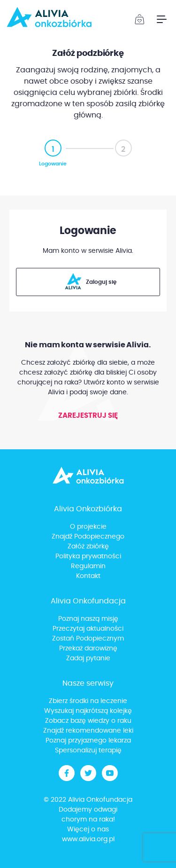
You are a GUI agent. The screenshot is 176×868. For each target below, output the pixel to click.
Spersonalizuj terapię (88, 751)
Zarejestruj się (88, 416)
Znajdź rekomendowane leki (88, 731)
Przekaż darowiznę (88, 649)
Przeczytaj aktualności (88, 629)
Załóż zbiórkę (88, 547)
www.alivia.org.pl (88, 839)
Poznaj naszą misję (88, 619)
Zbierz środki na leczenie (88, 701)
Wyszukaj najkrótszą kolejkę (88, 711)
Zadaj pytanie (88, 658)
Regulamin (88, 566)
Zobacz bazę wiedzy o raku (88, 721)
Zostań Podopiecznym (88, 639)
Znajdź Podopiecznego (88, 537)
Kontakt (88, 576)
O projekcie (88, 527)
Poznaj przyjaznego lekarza (88, 741)
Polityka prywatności (88, 556)
